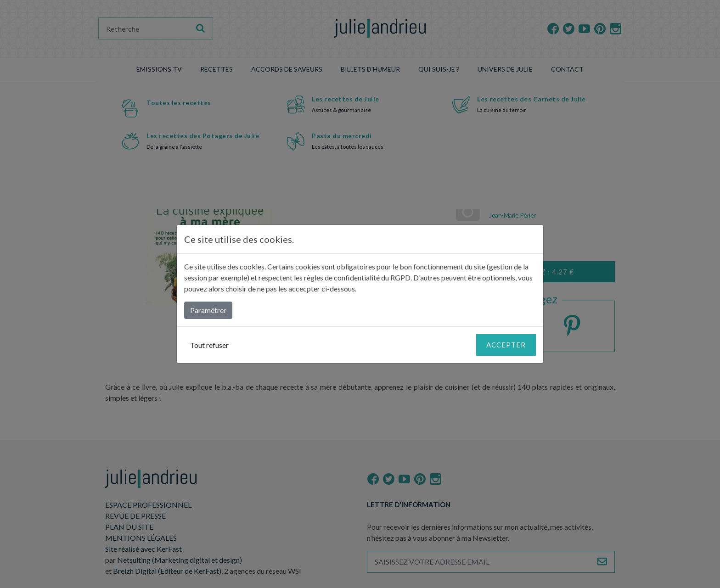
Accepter (506, 345)
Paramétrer (208, 310)
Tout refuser (209, 345)
